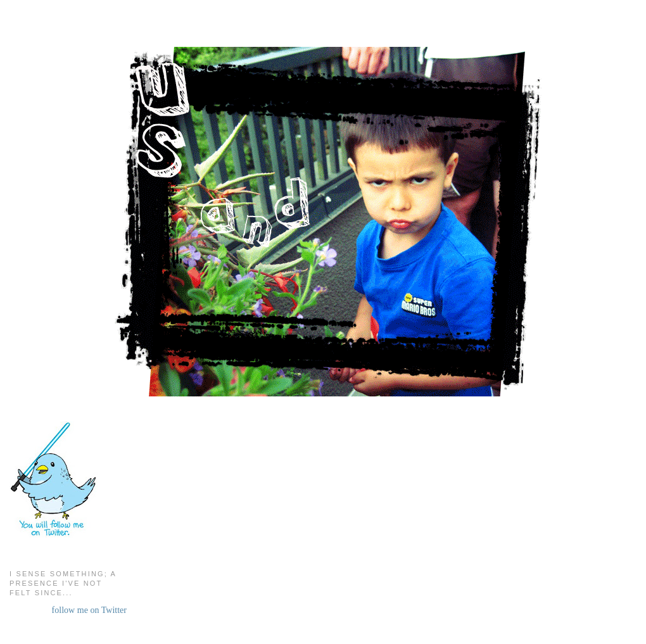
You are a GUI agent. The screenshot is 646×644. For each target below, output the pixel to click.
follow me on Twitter (89, 610)
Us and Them (324, 44)
